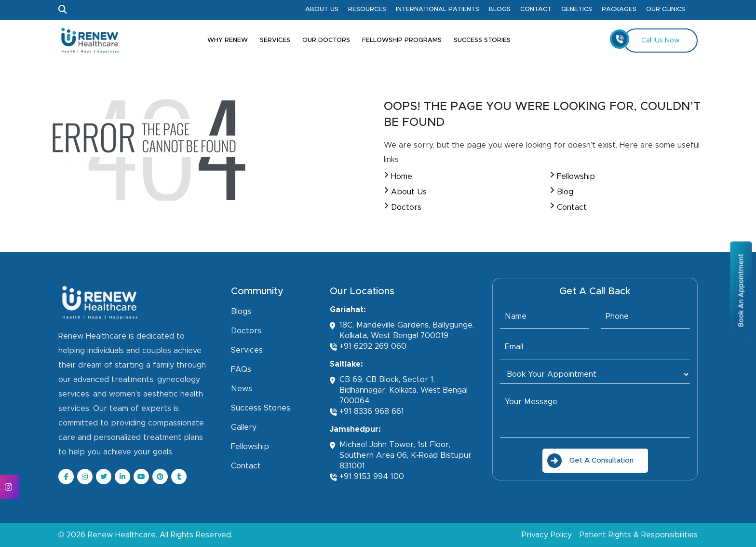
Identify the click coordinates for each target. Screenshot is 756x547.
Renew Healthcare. (122, 535)
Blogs (500, 9)
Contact (536, 9)
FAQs (241, 369)
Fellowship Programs (402, 40)
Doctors (406, 207)
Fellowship (576, 177)
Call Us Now (652, 39)
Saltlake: (346, 364)
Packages (619, 9)
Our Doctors (326, 40)
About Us (322, 9)
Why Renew (228, 40)
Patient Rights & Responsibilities (639, 535)
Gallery (244, 427)
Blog (565, 192)
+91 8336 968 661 (367, 412)
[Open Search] (63, 10)
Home (402, 177)
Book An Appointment (741, 290)
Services (275, 40)
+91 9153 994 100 (367, 477)
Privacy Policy (547, 535)
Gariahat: (348, 310)
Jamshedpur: (355, 429)
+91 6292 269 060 (368, 347)
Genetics (577, 9)
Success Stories (482, 40)
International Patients (438, 9)
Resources (367, 9)
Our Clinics (666, 9)
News (242, 389)
